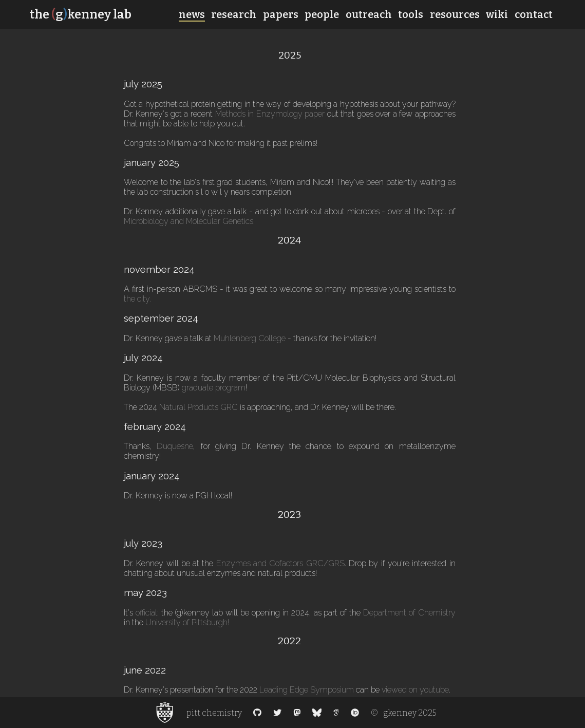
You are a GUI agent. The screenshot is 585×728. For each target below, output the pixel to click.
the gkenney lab (80, 14)
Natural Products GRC (199, 407)
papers (281, 14)
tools (411, 14)
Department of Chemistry (409, 613)
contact (534, 14)
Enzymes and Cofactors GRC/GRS (280, 563)
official (146, 613)
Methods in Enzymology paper (270, 114)
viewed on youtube (415, 690)
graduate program (214, 388)
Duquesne (175, 446)
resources (455, 14)
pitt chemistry (214, 713)
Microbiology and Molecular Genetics (188, 221)
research (234, 14)
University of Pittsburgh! (187, 622)
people (322, 14)
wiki (497, 14)
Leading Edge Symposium (307, 690)
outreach (369, 14)
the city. (137, 299)
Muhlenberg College (250, 338)
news (192, 14)
